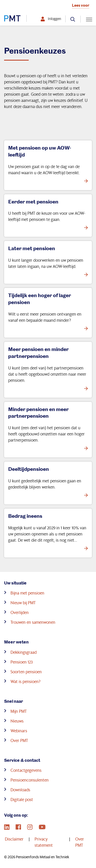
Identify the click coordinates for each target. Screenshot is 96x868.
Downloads (20, 790)
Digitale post (22, 799)
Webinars (19, 731)
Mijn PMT (19, 711)
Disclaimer (14, 839)
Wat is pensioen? (25, 681)
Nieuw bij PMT (23, 603)
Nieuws (17, 721)
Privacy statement (44, 842)
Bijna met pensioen (27, 593)
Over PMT (19, 740)
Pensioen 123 (22, 662)
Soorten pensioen (26, 672)
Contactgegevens (26, 770)
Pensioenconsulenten (30, 780)
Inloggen (55, 19)
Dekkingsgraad (24, 652)
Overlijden (20, 612)
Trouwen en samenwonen (33, 622)
